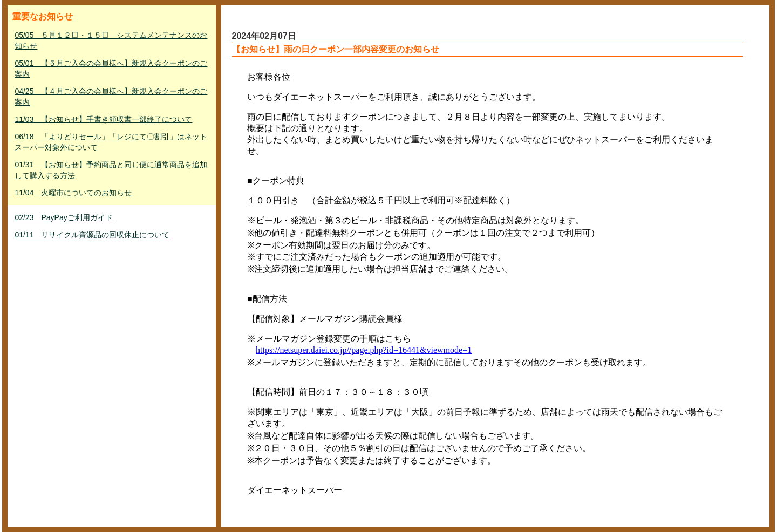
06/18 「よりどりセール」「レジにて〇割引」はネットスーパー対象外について (111, 142)
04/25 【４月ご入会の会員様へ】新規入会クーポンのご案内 (111, 97)
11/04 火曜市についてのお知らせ (73, 193)
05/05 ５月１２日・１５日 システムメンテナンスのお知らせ (111, 40)
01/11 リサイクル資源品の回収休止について (92, 235)
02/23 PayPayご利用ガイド (63, 217)
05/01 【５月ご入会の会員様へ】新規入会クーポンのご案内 (111, 69)
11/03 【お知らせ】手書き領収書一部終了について (103, 119)
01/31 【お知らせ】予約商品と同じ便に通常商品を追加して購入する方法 (111, 170)
